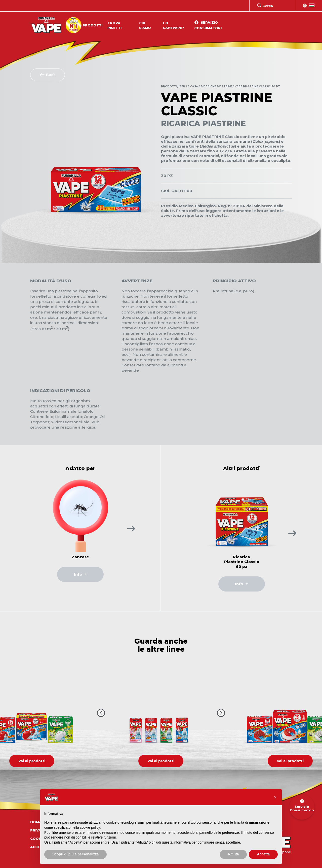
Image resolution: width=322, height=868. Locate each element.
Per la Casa (189, 86)
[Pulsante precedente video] (101, 713)
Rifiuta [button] (233, 854)
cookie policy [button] (90, 827)
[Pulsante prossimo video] (221, 713)
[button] (275, 797)
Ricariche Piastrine (216, 86)
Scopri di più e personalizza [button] (75, 854)
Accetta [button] (263, 854)
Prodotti (92, 25)
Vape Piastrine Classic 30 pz (257, 86)
